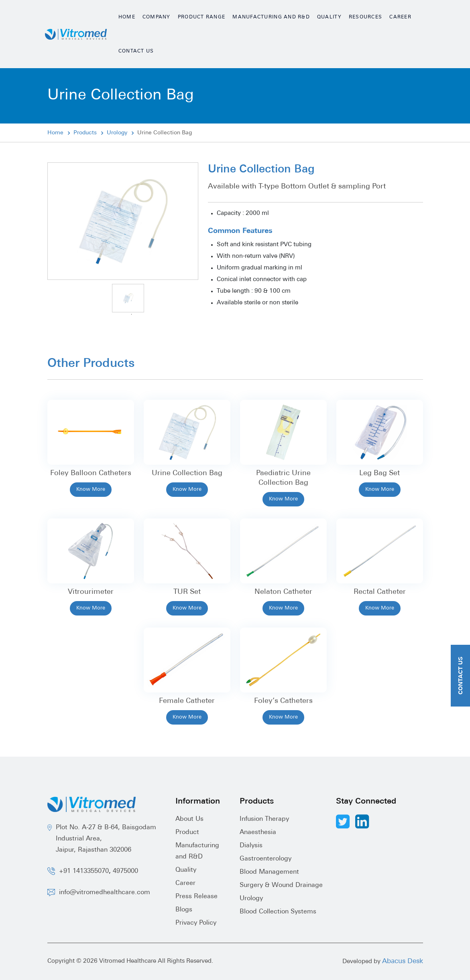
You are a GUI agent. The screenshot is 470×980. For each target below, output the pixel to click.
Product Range (202, 17)
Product (187, 832)
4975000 (125, 871)
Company (157, 17)
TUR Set (187, 592)
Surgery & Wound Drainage (281, 885)
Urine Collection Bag (187, 473)
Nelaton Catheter (283, 592)
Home (127, 17)
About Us (189, 819)
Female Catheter (187, 701)
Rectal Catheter (380, 592)
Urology (117, 133)
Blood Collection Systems (278, 912)
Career (400, 17)
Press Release (196, 897)
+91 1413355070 (84, 871)
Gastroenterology (266, 859)
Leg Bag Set (379, 473)
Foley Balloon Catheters (91, 473)
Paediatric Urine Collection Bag (283, 478)
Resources (365, 17)
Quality (329, 17)
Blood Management (269, 872)
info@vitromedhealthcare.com (105, 893)
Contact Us (136, 51)
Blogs (184, 910)
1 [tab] (132, 314)
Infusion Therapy (264, 819)
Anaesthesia (258, 832)
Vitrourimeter (91, 592)
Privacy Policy (196, 923)
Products (85, 133)
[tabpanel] (128, 298)
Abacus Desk (403, 961)
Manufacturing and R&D (271, 17)
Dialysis (251, 846)
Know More (91, 489)
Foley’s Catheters (283, 701)
